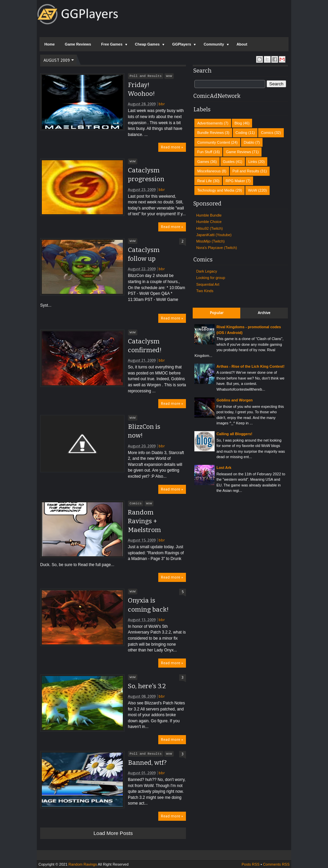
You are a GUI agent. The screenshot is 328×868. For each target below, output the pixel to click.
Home (50, 44)
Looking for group (211, 278)
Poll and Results (146, 76)
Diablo (249, 142)
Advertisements (210, 123)
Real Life (204, 181)
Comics (136, 503)
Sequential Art (208, 284)
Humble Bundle (209, 215)
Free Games (112, 44)
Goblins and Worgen (234, 400)
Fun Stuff (204, 152)
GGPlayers (182, 44)
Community (214, 44)
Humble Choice (209, 222)
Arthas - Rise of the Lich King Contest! (250, 366)
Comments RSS (276, 864)
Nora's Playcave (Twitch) (216, 248)
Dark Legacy (207, 271)
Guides (229, 162)
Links (253, 162)
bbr (162, 104)
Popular (217, 313)
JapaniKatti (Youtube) (214, 235)
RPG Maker (235, 181)
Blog (238, 123)
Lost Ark (224, 468)
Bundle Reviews (210, 133)
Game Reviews (78, 44)
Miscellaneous (209, 171)
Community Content (213, 142)
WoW (169, 76)
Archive (264, 313)
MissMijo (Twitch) (210, 241)
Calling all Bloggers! (234, 434)
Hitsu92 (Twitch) (209, 228)
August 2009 (57, 60)
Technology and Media (216, 190)
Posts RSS (251, 864)
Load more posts (113, 833)
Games (203, 162)
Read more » (172, 147)
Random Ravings (83, 864)
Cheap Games (147, 44)
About (242, 44)
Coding (241, 133)
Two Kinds (205, 291)
